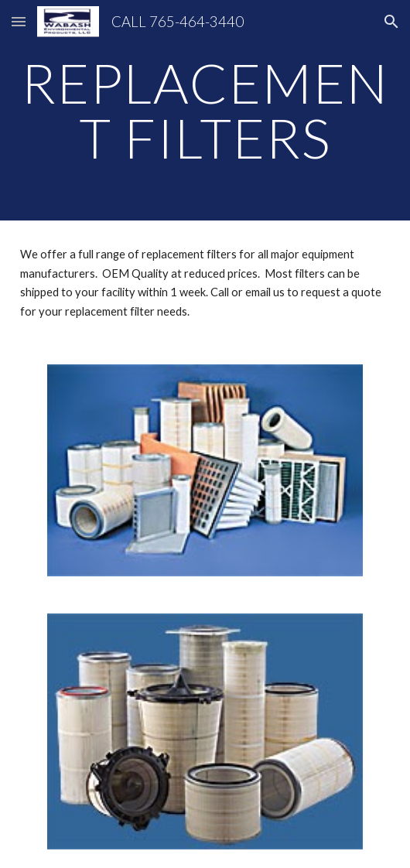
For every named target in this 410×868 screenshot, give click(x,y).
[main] (205, 110)
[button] (19, 21)
